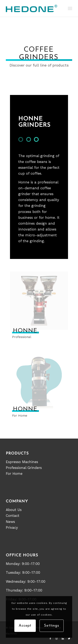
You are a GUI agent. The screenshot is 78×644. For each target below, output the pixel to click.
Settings (52, 626)
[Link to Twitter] (69, 639)
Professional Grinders (24, 468)
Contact (13, 516)
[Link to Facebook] (50, 639)
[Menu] (70, 8)
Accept (25, 626)
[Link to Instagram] (57, 639)
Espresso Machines (22, 462)
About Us (14, 510)
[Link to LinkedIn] (63, 639)
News (10, 522)
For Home (14, 474)
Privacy (12, 527)
